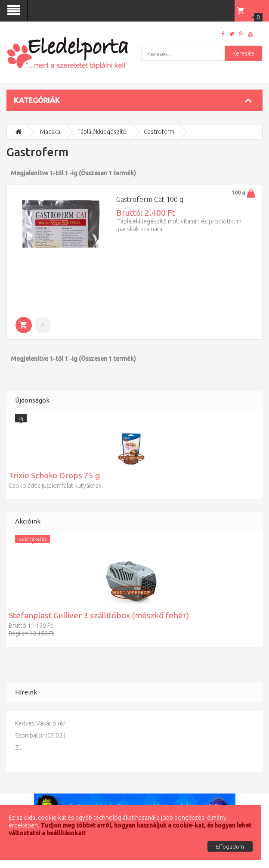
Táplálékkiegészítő (102, 132)
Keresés (243, 53)
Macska (50, 132)
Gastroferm (159, 132)
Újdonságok (32, 400)
